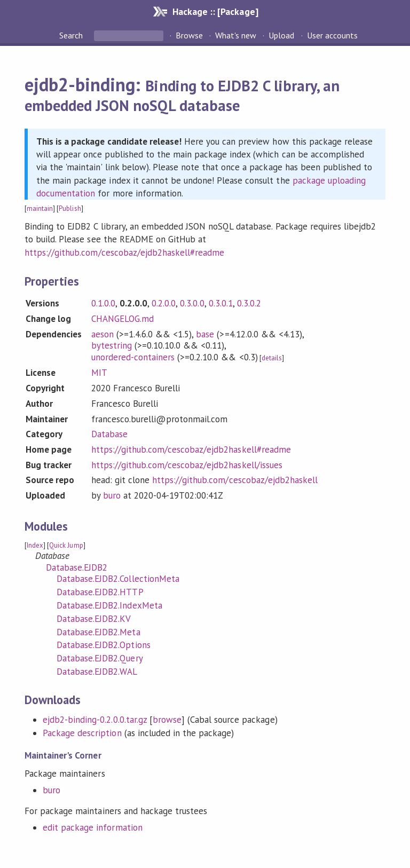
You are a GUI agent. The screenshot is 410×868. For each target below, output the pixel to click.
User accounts (332, 35)
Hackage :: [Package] (215, 11)
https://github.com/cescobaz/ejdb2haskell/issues (187, 465)
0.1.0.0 (103, 303)
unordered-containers (133, 357)
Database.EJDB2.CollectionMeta (118, 579)
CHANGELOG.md (123, 319)
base (205, 334)
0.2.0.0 (164, 303)
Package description (82, 733)
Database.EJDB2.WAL (97, 672)
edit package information (93, 827)
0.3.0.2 (249, 303)
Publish (70, 208)
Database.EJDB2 (77, 567)
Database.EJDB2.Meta (98, 632)
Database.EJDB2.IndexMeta (109, 605)
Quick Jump (66, 545)
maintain (40, 208)
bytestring (112, 345)
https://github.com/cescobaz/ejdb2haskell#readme (124, 252)
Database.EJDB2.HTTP (100, 592)
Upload (281, 35)
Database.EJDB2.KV (94, 619)
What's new (236, 35)
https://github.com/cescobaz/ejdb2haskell (235, 480)
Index (35, 545)
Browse (189, 35)
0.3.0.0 (192, 303)
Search (72, 35)
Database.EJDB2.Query (100, 658)
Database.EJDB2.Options (104, 645)
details (272, 358)
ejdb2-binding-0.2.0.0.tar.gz (95, 720)
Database (109, 434)
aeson (102, 334)
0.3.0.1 (221, 303)
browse (167, 720)
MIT (99, 373)
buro (112, 495)
